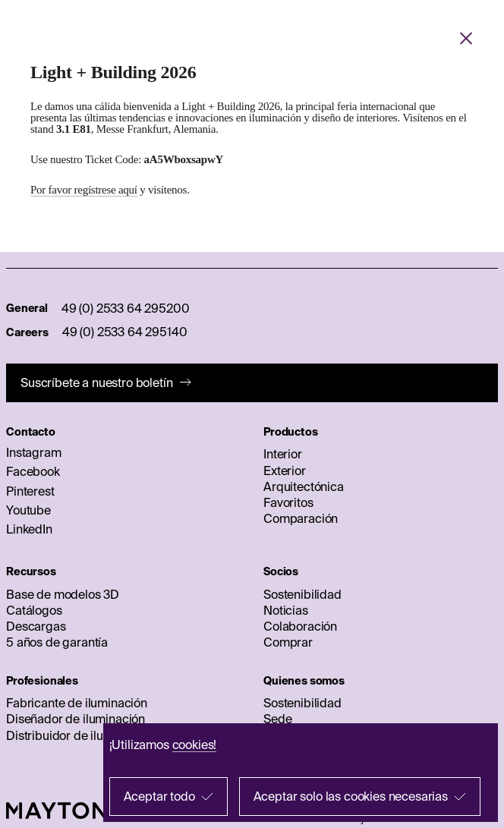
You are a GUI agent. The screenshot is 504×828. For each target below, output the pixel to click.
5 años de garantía (57, 642)
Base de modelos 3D (63, 594)
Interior (283, 454)
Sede (277, 719)
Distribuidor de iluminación (80, 735)
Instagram (34, 452)
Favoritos (288, 502)
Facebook (33, 471)
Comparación (301, 518)
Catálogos (34, 610)
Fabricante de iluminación (77, 703)
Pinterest (30, 491)
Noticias (286, 610)
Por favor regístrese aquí (84, 190)
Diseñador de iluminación (76, 719)
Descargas (36, 626)
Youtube (28, 510)
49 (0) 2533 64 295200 (126, 308)
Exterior (285, 471)
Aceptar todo (159, 796)
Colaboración (300, 626)
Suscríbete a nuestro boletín (97, 383)
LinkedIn (29, 529)
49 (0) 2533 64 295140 (125, 332)
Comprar (288, 642)
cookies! (195, 745)
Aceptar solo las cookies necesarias (351, 796)
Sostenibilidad (302, 594)
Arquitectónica (304, 486)
